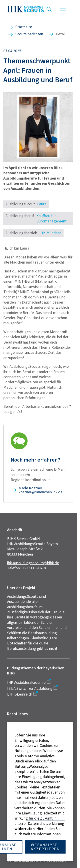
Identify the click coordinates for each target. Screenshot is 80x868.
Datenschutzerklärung (46, 824)
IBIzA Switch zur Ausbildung (30, 688)
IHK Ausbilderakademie (26, 682)
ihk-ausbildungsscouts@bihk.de (33, 563)
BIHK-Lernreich (20, 694)
